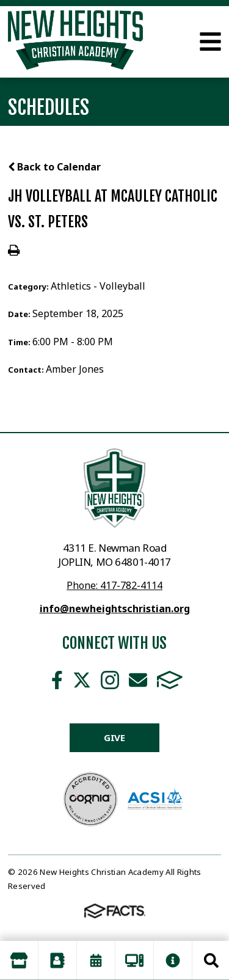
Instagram (110, 680)
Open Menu (210, 42)
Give (114, 737)
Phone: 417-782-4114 (114, 585)
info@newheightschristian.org (115, 609)
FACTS (170, 680)
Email (138, 680)
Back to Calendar (54, 167)
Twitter (82, 680)
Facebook (57, 680)
